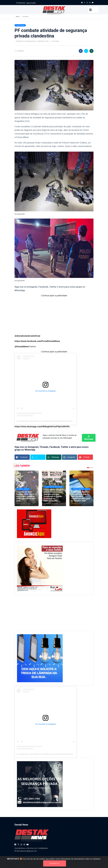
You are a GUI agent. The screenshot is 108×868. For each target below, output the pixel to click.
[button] (93, 10)
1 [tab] (88, 468)
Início (18, 17)
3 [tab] (91, 468)
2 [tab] (90, 468)
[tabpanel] (27, 488)
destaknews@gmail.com (27, 851)
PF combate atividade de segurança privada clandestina (51, 33)
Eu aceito (55, 863)
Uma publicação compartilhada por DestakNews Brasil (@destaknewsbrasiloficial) (46, 421)
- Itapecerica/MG (31, 3)
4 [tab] (93, 468)
